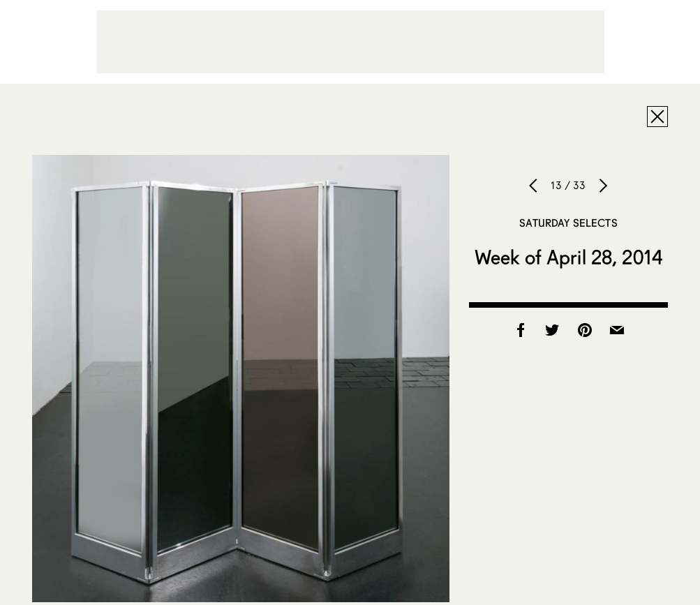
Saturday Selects (568, 223)
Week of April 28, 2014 (568, 257)
